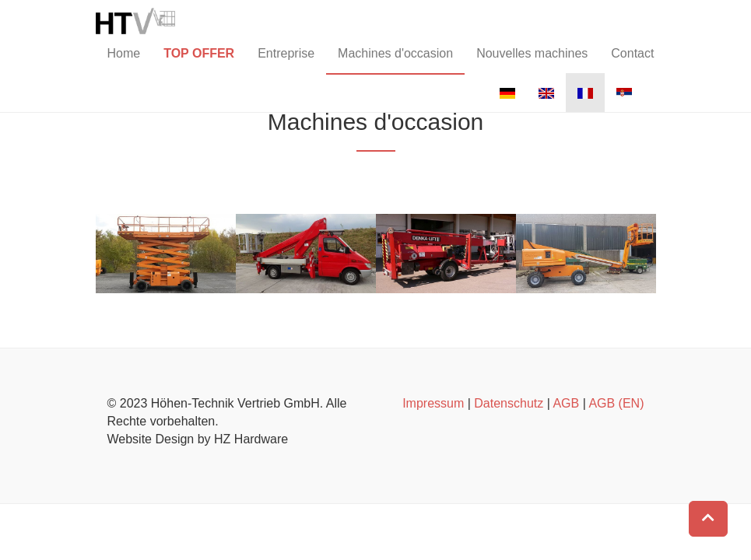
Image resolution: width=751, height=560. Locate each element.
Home (124, 65)
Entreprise (286, 65)
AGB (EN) (616, 403)
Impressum (433, 403)
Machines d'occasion (395, 65)
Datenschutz (509, 403)
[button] (708, 519)
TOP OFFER (199, 65)
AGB (566, 403)
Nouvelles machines (532, 65)
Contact (632, 65)
